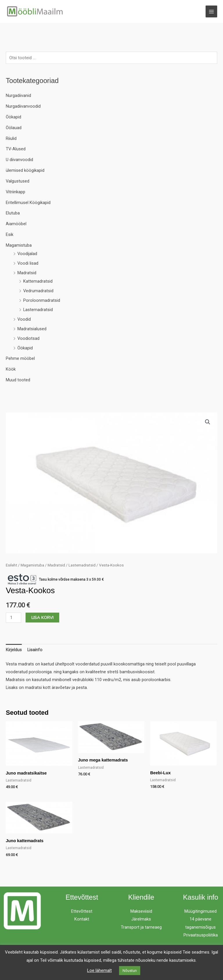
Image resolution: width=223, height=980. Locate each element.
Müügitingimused (200, 911)
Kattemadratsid (38, 281)
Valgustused (18, 181)
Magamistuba (19, 245)
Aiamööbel (16, 224)
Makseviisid (141, 911)
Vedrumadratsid (38, 291)
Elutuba (13, 213)
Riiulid (11, 138)
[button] (208, 422)
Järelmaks (141, 919)
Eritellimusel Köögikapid (28, 203)
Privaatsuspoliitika (201, 935)
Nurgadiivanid (18, 95)
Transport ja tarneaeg (141, 927)
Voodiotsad (28, 338)
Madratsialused (32, 329)
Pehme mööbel (20, 359)
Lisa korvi (42, 618)
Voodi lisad (28, 263)
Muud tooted (18, 380)
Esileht (11, 565)
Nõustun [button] (130, 971)
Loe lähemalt (99, 970)
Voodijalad (27, 254)
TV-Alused (16, 149)
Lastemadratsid (38, 310)
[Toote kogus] (14, 618)
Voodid (24, 319)
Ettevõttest (82, 911)
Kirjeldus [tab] (14, 650)
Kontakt (82, 919)
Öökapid (14, 117)
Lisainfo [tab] (35, 650)
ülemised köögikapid (25, 170)
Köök (11, 369)
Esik (10, 234)
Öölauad (14, 128)
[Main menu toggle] (211, 11)
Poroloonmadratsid (42, 300)
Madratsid (27, 273)
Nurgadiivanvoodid (23, 106)
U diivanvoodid (19, 160)
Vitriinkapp (16, 192)
